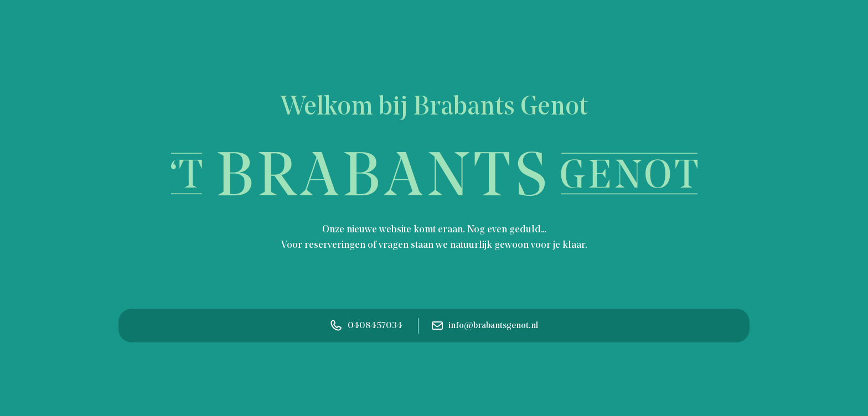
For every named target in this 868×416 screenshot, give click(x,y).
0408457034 (366, 326)
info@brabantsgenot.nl (485, 326)
